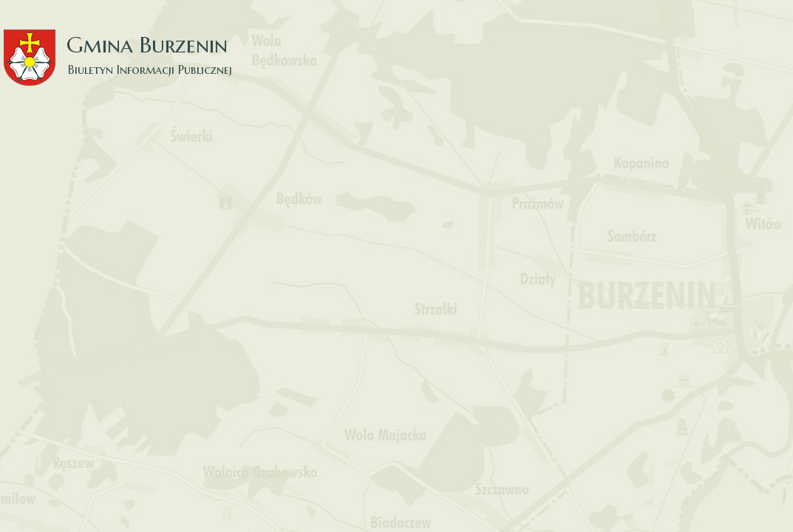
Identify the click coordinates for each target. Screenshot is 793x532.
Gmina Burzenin (126, 44)
